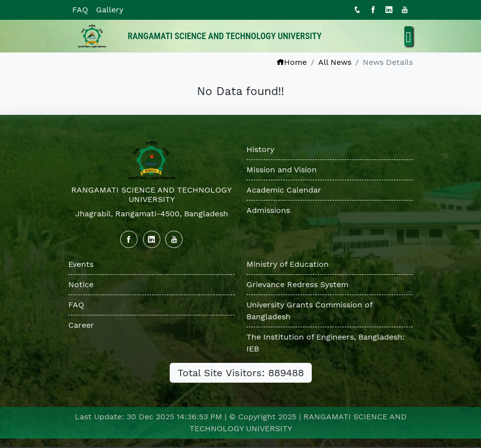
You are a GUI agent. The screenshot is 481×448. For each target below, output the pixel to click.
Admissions (268, 211)
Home (291, 62)
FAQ (80, 10)
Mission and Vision (282, 170)
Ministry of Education (288, 264)
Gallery (110, 10)
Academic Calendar (284, 190)
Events (81, 264)
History (260, 150)
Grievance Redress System (298, 284)
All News (335, 62)
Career (81, 325)
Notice (81, 284)
